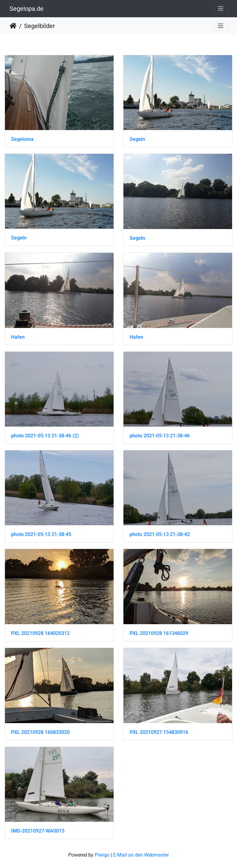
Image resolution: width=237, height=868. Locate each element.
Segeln (137, 139)
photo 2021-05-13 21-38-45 (41, 534)
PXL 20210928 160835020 (40, 732)
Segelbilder (39, 26)
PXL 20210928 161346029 (159, 633)
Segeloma (22, 139)
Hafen (18, 337)
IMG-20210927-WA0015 (38, 831)
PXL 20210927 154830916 (159, 732)
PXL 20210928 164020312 (40, 633)
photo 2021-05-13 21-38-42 (160, 534)
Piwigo (102, 855)
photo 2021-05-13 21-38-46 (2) (45, 436)
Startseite (13, 26)
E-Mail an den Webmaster (141, 855)
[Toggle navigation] (221, 9)
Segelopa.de (27, 9)
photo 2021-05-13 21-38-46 (160, 436)
